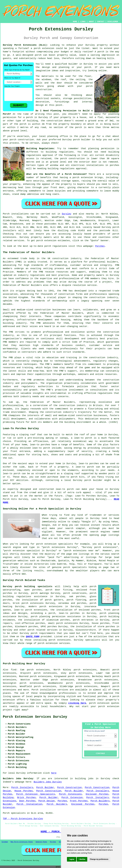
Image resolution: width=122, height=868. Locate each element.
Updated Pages (41, 842)
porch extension (83, 177)
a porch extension (43, 48)
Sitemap (5, 842)
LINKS (83, 22)
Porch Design (47, 801)
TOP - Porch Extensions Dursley (23, 819)
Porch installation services (50, 690)
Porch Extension (72, 798)
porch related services (43, 630)
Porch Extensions (70, 794)
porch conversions (75, 593)
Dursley (67, 214)
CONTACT (101, 22)
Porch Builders (100, 801)
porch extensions (67, 623)
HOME (75, 22)
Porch (6, 214)
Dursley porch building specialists (28, 586)
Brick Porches (26, 798)
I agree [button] (72, 859)
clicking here (77, 703)
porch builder (82, 140)
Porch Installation (30, 804)
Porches (100, 246)
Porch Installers (22, 787)
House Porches (23, 791)
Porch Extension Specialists (36, 794)
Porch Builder (45, 787)
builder (73, 64)
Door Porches (27, 801)
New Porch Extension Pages (22, 842)
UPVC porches (49, 627)
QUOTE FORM (33, 637)
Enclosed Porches (97, 794)
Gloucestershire (86, 630)
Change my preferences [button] (99, 859)
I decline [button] (82, 859)
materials (48, 76)
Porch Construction (69, 787)
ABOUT (91, 22)
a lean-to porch (82, 438)
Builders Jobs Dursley (48, 782)
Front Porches (79, 801)
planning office (58, 136)
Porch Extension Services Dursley (35, 717)
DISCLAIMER (113, 22)
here (54, 773)
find (14, 670)
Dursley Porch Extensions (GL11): (25, 45)
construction (61, 258)
